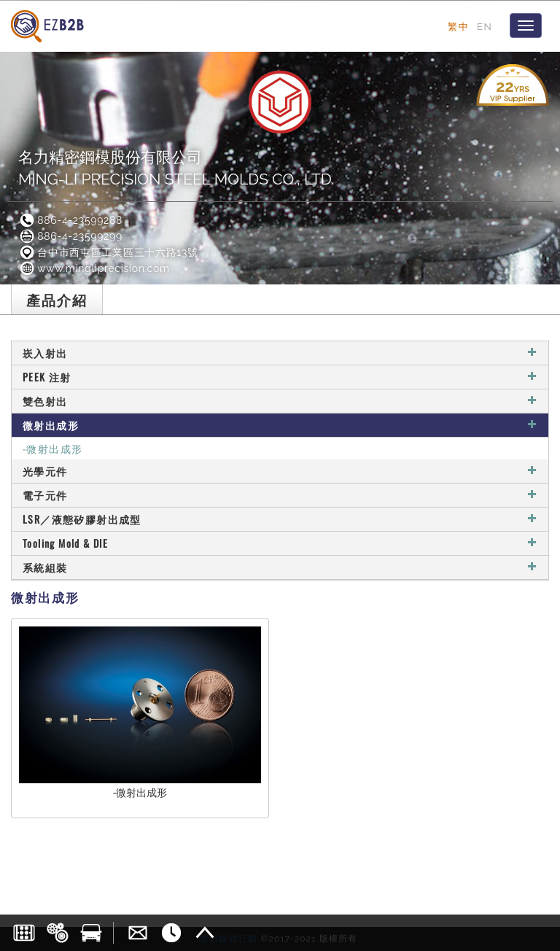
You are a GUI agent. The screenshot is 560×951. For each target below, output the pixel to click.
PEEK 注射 (280, 377)
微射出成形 (280, 425)
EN (485, 26)
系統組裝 (280, 567)
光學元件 (280, 471)
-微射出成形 (52, 448)
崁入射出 (280, 353)
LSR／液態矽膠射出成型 (280, 519)
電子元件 (280, 495)
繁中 (458, 26)
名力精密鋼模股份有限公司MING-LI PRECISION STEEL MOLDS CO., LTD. (176, 168)
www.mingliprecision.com (94, 268)
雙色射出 (280, 401)
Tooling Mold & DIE (280, 543)
